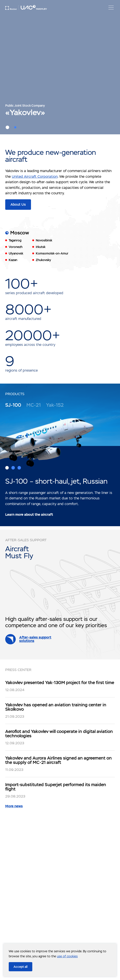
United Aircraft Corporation (35, 177)
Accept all (21, 967)
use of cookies (67, 956)
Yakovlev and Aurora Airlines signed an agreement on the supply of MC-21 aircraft (58, 760)
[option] (60, 67)
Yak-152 (55, 405)
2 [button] (15, 127)
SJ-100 (13, 405)
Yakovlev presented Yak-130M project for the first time (60, 683)
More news (14, 806)
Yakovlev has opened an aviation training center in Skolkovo (56, 707)
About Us (18, 204)
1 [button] (7, 127)
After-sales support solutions (35, 639)
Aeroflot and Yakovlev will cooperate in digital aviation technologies (59, 734)
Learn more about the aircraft (29, 515)
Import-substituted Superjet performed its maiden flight (56, 787)
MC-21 (34, 405)
